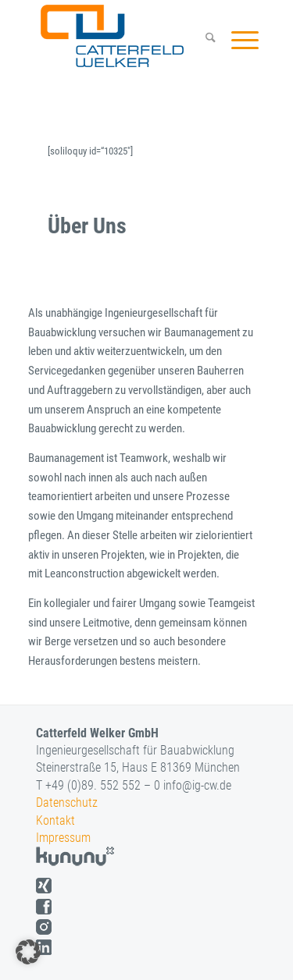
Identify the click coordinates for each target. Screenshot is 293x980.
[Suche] (203, 40)
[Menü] (237, 40)
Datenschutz (67, 802)
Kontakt (55, 820)
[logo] (127, 36)
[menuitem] (203, 40)
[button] (28, 952)
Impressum (63, 838)
